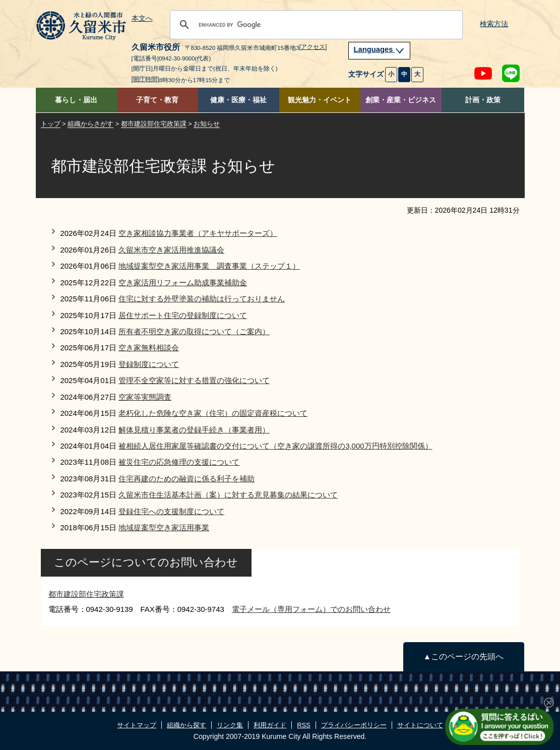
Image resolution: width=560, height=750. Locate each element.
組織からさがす (90, 124)
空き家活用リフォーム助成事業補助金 (183, 283)
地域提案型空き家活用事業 (164, 527)
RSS (303, 725)
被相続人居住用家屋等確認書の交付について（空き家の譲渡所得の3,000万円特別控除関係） (275, 446)
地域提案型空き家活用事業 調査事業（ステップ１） (209, 266)
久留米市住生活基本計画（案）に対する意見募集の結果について (228, 495)
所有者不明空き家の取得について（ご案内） (194, 331)
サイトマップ (137, 725)
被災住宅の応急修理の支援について (179, 462)
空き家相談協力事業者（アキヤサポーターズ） (198, 233)
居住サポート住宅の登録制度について (183, 315)
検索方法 (494, 24)
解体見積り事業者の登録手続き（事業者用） (194, 430)
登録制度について (149, 364)
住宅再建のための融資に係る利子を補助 (186, 479)
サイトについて (420, 725)
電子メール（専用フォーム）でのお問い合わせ (311, 609)
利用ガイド (270, 725)
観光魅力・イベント (320, 100)
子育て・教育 (157, 100)
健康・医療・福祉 (238, 100)
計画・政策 (483, 100)
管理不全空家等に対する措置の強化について (194, 380)
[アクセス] (313, 47)
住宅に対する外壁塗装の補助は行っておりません (202, 299)
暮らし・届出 (76, 100)
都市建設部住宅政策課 (154, 124)
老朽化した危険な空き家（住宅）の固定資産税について (213, 413)
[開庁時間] (145, 79)
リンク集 (230, 725)
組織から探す (186, 725)
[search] (315, 25)
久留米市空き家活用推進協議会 (171, 250)
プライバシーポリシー (354, 725)
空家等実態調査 (145, 397)
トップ (51, 124)
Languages (380, 49)
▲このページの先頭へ (463, 657)
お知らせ (207, 124)
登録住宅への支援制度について (171, 511)
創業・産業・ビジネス (401, 100)
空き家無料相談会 (149, 348)
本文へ (142, 19)
